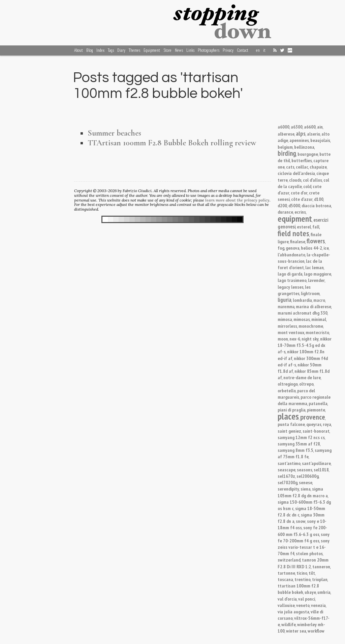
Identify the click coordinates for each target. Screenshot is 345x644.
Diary (121, 50)
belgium (285, 147)
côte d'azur (302, 199)
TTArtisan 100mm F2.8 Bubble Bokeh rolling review (172, 143)
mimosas (302, 319)
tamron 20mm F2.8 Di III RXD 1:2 (303, 563)
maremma (286, 307)
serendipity (288, 489)
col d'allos (312, 180)
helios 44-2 (311, 248)
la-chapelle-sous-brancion (304, 258)
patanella (318, 403)
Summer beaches (114, 133)
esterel (304, 227)
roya (327, 424)
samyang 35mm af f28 (299, 444)
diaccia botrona (316, 205)
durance (285, 212)
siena (306, 489)
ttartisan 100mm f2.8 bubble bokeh (298, 589)
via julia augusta (293, 612)
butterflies (302, 160)
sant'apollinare (316, 463)
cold (307, 186)
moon (283, 339)
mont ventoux (291, 332)
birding (287, 153)
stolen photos (309, 553)
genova (293, 248)
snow (301, 521)
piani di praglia (292, 410)
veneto (303, 605)
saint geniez (289, 431)
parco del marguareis (296, 394)
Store (167, 50)
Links (190, 50)
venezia (318, 605)
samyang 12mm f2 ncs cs (301, 437)
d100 (319, 199)
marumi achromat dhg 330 (303, 313)
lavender (316, 280)
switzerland (289, 560)
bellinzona (304, 147)
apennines (299, 140)
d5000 (294, 205)
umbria (324, 592)
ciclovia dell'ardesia (296, 173)
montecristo (317, 332)
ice (326, 248)
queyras (314, 424)
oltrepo (306, 384)
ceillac (302, 167)
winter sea (296, 631)
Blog (90, 50)
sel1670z (286, 476)
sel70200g (288, 482)
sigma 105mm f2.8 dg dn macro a (303, 492)
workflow (316, 631)
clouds (295, 180)
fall (316, 227)
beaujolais (320, 140)
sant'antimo (289, 463)
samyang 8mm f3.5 (295, 450)
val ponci (307, 599)
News (179, 50)
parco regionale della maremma (304, 400)
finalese (298, 241)
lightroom (310, 293)
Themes (134, 50)
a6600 (310, 127)
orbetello (287, 390)
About (79, 50)
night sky (310, 339)
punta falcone (291, 424)
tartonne (286, 573)
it (264, 50)
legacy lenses (291, 287)
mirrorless (287, 326)
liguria (285, 300)
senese (306, 482)
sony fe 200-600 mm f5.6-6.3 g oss (302, 531)
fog (281, 248)
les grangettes (294, 290)
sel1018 (321, 470)
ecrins (300, 212)
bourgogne (308, 154)
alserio (313, 134)
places (288, 416)
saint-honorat (316, 431)
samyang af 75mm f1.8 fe (305, 453)
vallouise (286, 605)
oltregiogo (288, 384)
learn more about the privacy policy (237, 200)
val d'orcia (287, 599)
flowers (316, 241)
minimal (319, 319)
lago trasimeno (292, 280)
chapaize (318, 167)
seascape (287, 470)
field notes (293, 233)
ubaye (310, 592)
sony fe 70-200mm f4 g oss (304, 537)
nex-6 (295, 339)
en (258, 50)
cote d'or (299, 193)
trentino (303, 579)
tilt (312, 573)
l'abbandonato (291, 255)
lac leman (315, 267)
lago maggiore (318, 274)
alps (301, 133)
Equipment (152, 50)
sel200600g (308, 476)
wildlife (289, 624)
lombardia (302, 300)
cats (290, 167)
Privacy (228, 50)
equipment (295, 219)
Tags (111, 50)
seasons (305, 470)
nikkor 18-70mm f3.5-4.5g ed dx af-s (305, 345)
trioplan (320, 579)
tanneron (321, 566)
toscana (285, 579)
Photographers (209, 50)
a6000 (284, 127)
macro (319, 300)
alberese (286, 134)
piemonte (316, 410)
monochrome (311, 326)
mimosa (285, 319)
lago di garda (290, 274)
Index (100, 50)
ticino (302, 573)
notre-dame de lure (302, 377)
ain (320, 127)
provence (313, 417)
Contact (243, 50)
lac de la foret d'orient (300, 264)
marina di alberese (313, 306)
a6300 (297, 127)
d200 (282, 205)
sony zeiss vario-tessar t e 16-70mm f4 (304, 547)
